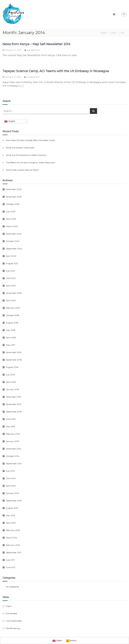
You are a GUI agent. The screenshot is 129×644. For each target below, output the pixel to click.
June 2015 (11, 419)
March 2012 (12, 538)
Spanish (71, 641)
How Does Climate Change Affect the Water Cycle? (31, 140)
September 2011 (14, 552)
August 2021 (12, 263)
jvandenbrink (33, 50)
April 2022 (11, 256)
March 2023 (12, 226)
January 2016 (12, 389)
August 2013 (12, 508)
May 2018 (11, 330)
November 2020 (14, 293)
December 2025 (14, 189)
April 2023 (11, 219)
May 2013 (10, 515)
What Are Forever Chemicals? (20, 148)
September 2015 (14, 412)
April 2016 (11, 382)
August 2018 (12, 323)
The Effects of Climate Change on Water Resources (30, 162)
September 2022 (14, 249)
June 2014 (11, 478)
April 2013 (11, 523)
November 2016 (14, 352)
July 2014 (10, 471)
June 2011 (10, 567)
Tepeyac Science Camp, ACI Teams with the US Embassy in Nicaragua (56, 71)
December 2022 (14, 234)
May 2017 (10, 345)
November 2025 (14, 197)
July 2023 (11, 211)
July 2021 (10, 271)
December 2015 (13, 397)
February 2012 (13, 545)
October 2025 (13, 204)
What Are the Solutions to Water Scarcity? (26, 155)
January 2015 (12, 441)
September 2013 (14, 501)
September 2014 (14, 464)
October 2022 (13, 241)
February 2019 (13, 308)
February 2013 (13, 530)
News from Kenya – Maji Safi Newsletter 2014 (36, 44)
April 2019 (11, 300)
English (10, 121)
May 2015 (10, 426)
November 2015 (13, 404)
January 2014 (13, 493)
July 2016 (10, 375)
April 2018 (11, 337)
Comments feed (14, 621)
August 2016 (12, 367)
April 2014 (11, 486)
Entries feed (11, 613)
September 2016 (14, 360)
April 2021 (11, 286)
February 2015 (13, 434)
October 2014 (13, 456)
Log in (9, 606)
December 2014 (14, 449)
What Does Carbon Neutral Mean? (23, 170)
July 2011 (10, 560)
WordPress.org (13, 628)
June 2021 (11, 278)
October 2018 (13, 315)
